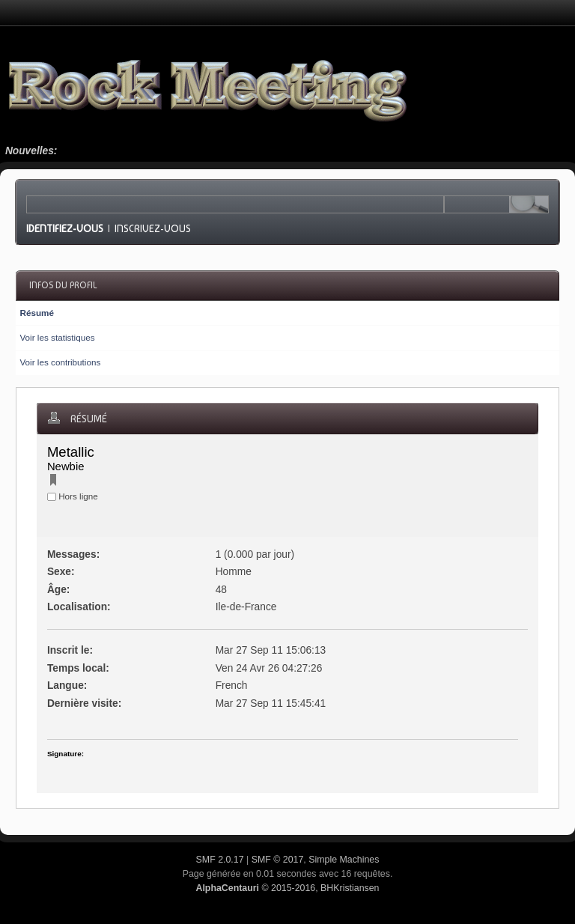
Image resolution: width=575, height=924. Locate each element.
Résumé (36, 313)
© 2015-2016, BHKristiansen (287, 888)
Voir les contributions (60, 362)
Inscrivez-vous (153, 228)
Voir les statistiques (57, 337)
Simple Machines (344, 860)
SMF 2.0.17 (220, 860)
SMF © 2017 (278, 860)
